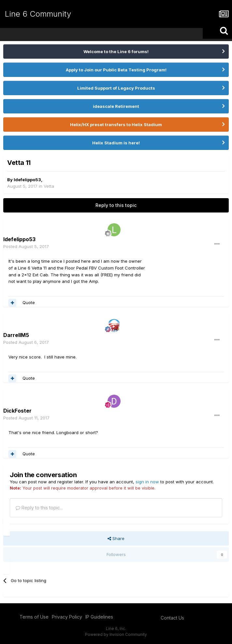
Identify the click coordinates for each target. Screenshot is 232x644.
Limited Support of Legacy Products (116, 88)
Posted (26, 246)
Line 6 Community (38, 14)
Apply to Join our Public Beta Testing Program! (116, 70)
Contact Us (172, 618)
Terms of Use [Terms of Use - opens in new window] (34, 617)
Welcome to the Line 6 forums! (116, 51)
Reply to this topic (116, 205)
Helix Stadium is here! (116, 143)
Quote (29, 302)
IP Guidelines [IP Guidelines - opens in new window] (99, 617)
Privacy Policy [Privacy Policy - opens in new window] (67, 617)
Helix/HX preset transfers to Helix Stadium (116, 124)
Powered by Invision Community (116, 634)
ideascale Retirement (116, 106)
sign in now (147, 482)
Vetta (49, 186)
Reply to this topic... (39, 508)
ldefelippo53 (27, 180)
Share (116, 538)
